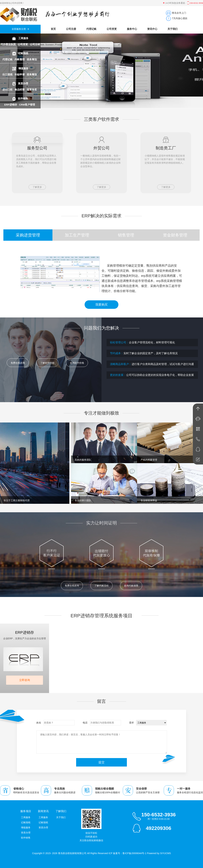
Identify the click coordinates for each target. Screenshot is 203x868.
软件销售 (23, 99)
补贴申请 (20, 74)
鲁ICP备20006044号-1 (134, 853)
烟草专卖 (32, 90)
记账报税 (23, 53)
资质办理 (23, 83)
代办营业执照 (8, 44)
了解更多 (37, 187)
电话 (85, 723)
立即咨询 (25, 680)
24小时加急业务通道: (175, 3)
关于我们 (173, 29)
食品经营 (20, 90)
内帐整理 (20, 59)
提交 (101, 762)
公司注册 (71, 29)
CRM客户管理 (27, 105)
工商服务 (23, 38)
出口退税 (8, 74)
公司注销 (35, 44)
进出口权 (8, 90)
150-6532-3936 (159, 815)
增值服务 (23, 68)
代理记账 (8, 59)
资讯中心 (152, 29)
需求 (131, 723)
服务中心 (132, 29)
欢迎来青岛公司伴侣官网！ (12, 3)
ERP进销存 (11, 105)
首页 (53, 29)
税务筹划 (32, 59)
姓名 (39, 723)
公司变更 (23, 44)
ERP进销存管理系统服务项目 (101, 616)
